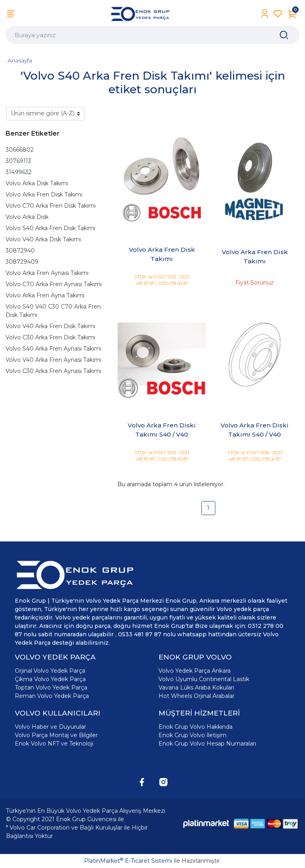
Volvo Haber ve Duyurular (50, 727)
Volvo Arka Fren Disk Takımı (44, 194)
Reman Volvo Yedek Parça (52, 696)
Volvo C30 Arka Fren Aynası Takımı (53, 371)
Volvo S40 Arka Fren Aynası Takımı (53, 349)
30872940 (20, 251)
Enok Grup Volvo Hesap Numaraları (207, 744)
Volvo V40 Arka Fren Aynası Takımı (53, 360)
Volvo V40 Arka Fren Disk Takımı (50, 326)
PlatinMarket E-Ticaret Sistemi (128, 861)
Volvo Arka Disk (27, 217)
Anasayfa (20, 60)
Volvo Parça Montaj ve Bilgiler (56, 735)
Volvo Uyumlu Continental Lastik (204, 679)
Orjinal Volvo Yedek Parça (50, 671)
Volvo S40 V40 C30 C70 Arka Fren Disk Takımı (53, 311)
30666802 (20, 150)
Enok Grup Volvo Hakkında (196, 727)
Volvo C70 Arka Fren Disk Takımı (51, 206)
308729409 (22, 262)
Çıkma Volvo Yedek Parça (50, 679)
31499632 (19, 172)
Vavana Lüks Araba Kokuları (196, 688)
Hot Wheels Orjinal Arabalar (197, 696)
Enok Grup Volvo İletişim (193, 735)
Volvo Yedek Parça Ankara (195, 671)
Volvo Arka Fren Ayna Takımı (45, 295)
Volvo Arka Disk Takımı (37, 183)
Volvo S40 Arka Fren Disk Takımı (50, 228)
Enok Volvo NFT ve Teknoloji (54, 744)
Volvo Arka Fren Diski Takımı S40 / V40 (162, 430)
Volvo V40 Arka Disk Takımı (43, 239)
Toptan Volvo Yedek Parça (51, 688)
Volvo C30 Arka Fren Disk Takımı (50, 337)
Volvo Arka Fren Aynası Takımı (47, 273)
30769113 (18, 161)
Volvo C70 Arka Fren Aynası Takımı (54, 284)
